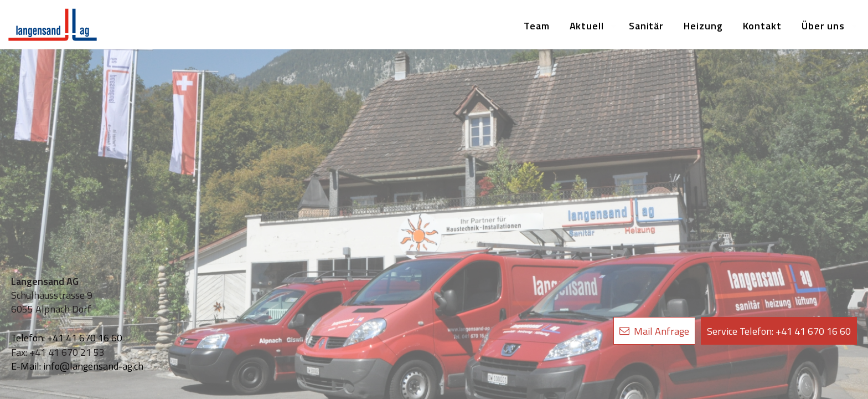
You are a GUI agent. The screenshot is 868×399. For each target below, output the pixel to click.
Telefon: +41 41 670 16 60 (67, 338)
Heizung (703, 26)
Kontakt (762, 26)
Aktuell (587, 26)
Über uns (823, 26)
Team (537, 26)
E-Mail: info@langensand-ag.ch (77, 366)
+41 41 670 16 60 (779, 331)
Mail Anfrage (654, 331)
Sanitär (646, 26)
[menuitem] (537, 26)
